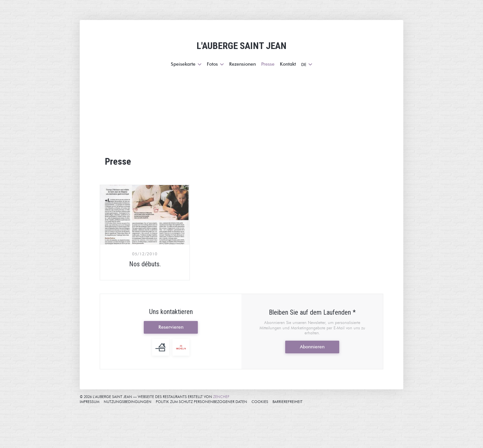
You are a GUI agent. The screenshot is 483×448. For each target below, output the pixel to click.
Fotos (215, 64)
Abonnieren (312, 347)
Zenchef (221, 397)
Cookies (260, 402)
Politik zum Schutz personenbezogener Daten (201, 402)
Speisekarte (186, 64)
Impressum (90, 402)
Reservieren (171, 327)
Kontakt (288, 64)
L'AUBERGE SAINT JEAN (241, 46)
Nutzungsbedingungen (128, 402)
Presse (268, 64)
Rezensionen (243, 64)
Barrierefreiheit (288, 402)
